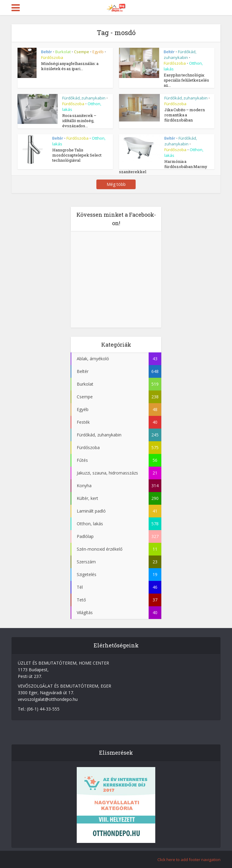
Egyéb (98, 52)
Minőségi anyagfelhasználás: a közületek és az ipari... (70, 66)
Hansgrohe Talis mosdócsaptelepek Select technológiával (77, 155)
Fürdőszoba (52, 57)
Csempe (82, 52)
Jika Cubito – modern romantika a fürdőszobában (185, 115)
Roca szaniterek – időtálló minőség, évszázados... (79, 121)
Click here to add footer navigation (189, 860)
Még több (116, 184)
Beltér (47, 52)
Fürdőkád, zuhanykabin (180, 55)
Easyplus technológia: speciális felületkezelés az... (186, 80)
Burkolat (63, 52)
